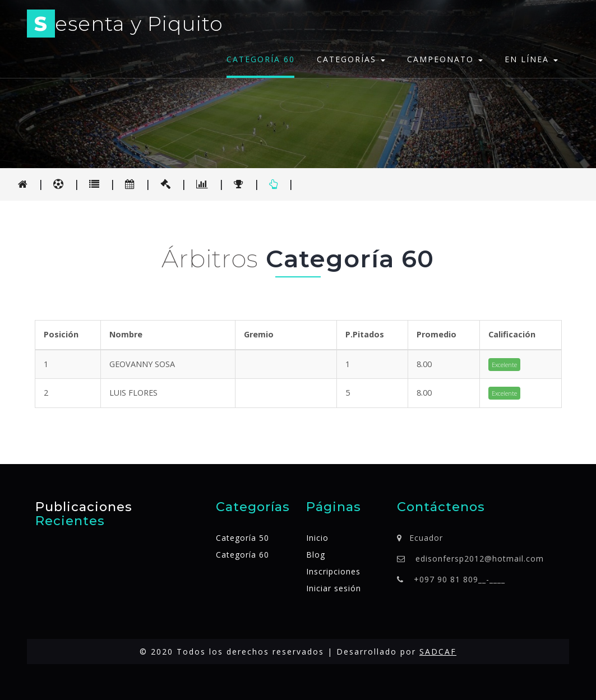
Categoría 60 (261, 59)
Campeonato (445, 59)
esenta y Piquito (125, 26)
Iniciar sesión (334, 588)
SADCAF (438, 652)
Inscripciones (333, 571)
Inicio (317, 538)
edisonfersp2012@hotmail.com (480, 558)
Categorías (351, 59)
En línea (531, 59)
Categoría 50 (242, 538)
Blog (316, 555)
